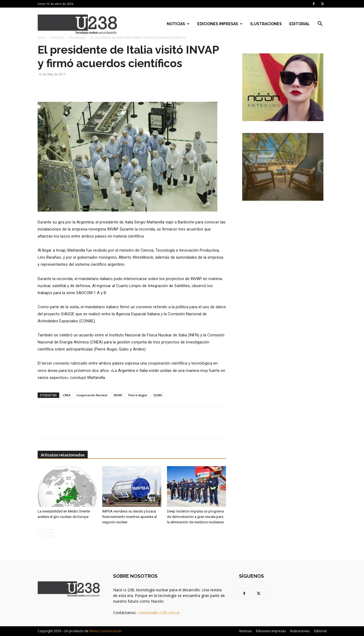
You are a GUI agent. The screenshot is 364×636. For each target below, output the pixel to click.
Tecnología (77, 38)
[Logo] (78, 24)
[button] (320, 24)
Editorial (300, 24)
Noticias (178, 24)
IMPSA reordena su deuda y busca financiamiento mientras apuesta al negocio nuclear (129, 517)
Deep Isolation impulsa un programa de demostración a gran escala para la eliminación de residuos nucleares (195, 517)
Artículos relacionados (63, 455)
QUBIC (158, 395)
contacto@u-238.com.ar (159, 613)
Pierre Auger (138, 395)
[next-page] (50, 533)
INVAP (118, 395)
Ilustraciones (266, 24)
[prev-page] (41, 533)
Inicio (42, 38)
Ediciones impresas (220, 24)
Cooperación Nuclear (92, 395)
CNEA (67, 395)
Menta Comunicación (105, 631)
